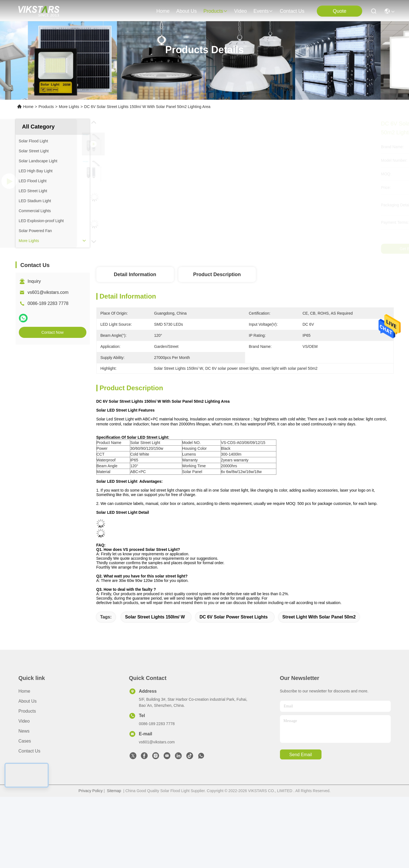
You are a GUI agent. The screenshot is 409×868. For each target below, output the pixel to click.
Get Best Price (298, 249)
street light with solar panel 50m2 (319, 617)
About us (28, 701)
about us (186, 11)
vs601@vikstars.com (48, 292)
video (241, 11)
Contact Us (29, 751)
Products (46, 107)
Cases (25, 741)
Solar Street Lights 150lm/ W (155, 617)
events (263, 11)
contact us (292, 11)
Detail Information (135, 274)
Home (163, 11)
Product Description (217, 274)
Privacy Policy (91, 791)
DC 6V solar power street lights (233, 617)
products (215, 11)
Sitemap (114, 791)
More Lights (69, 107)
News (24, 731)
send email (301, 755)
